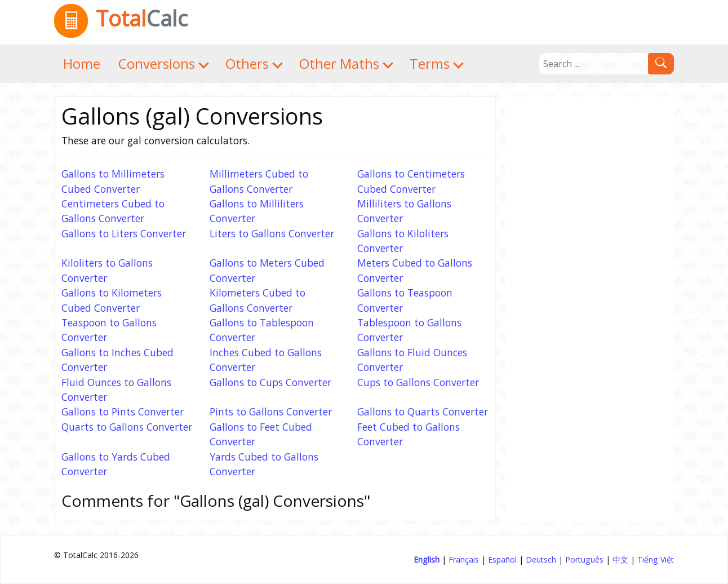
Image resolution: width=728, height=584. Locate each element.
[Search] (594, 64)
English (427, 559)
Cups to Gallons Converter (418, 382)
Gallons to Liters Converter (124, 233)
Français (464, 559)
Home (82, 63)
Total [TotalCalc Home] (121, 18)
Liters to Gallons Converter (272, 233)
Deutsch (541, 559)
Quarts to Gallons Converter (127, 427)
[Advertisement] (589, 266)
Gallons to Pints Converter (123, 412)
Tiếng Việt (656, 559)
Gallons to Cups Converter (270, 382)
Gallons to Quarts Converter (423, 412)
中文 (620, 559)
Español (502, 559)
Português (584, 559)
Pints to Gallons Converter (271, 412)
